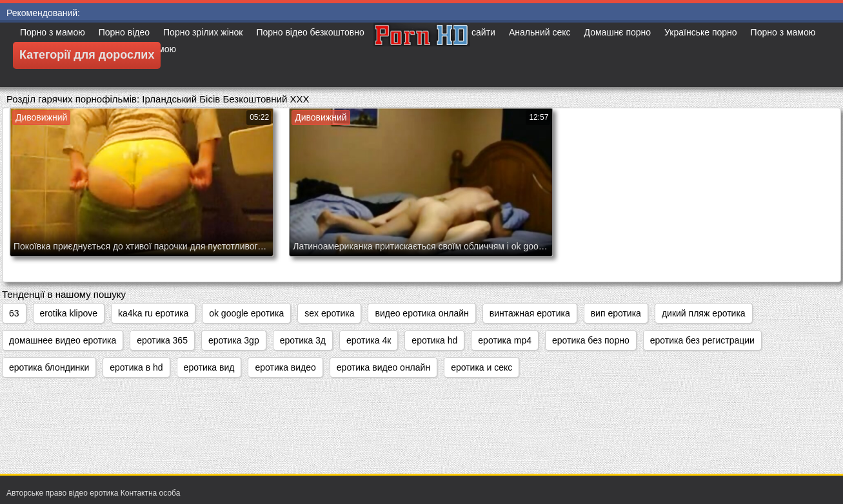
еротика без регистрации (702, 340)
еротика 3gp (234, 340)
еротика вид (209, 367)
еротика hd (434, 340)
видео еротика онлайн (421, 313)
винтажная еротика (530, 313)
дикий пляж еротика (704, 313)
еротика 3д (303, 340)
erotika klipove (69, 313)
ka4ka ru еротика (153, 313)
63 (14, 313)
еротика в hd (136, 367)
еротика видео (285, 367)
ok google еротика (246, 313)
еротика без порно (591, 340)
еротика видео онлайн (383, 367)
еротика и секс (481, 367)
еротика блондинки (49, 367)
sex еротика (329, 313)
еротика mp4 (505, 340)
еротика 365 (162, 340)
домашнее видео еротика (63, 340)
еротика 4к (369, 340)
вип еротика (616, 313)
